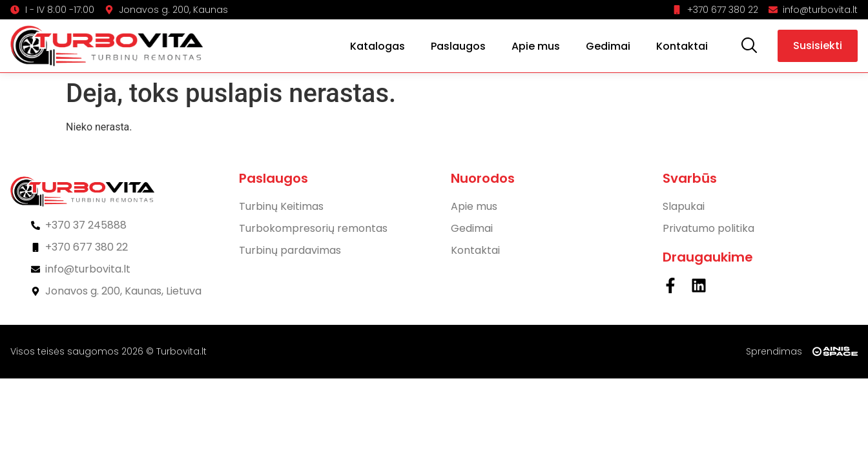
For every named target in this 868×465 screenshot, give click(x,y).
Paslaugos (458, 46)
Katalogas (377, 46)
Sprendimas (774, 351)
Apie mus (536, 46)
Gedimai (608, 46)
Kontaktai (682, 46)
